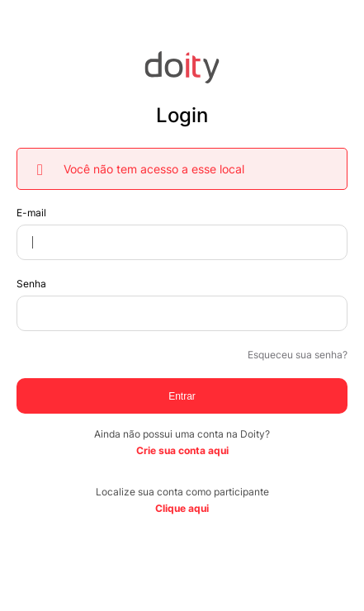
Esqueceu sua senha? (298, 355)
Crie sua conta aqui (182, 450)
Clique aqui (182, 508)
